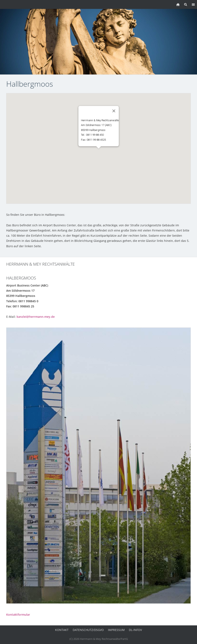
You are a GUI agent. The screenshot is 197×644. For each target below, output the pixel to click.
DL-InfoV (135, 630)
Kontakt (62, 630)
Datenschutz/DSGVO (88, 630)
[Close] (114, 111)
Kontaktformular (18, 615)
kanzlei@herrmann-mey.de (36, 317)
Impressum (116, 630)
